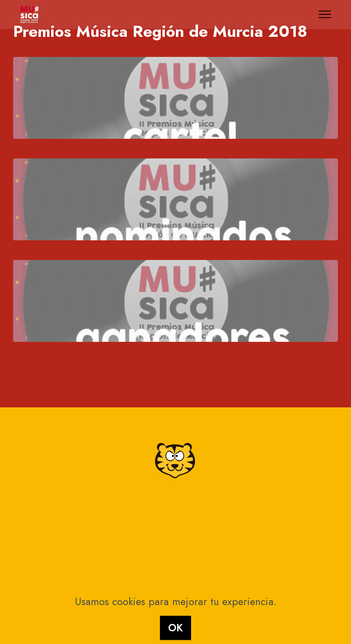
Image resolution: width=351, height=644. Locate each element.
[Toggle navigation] (325, 14)
